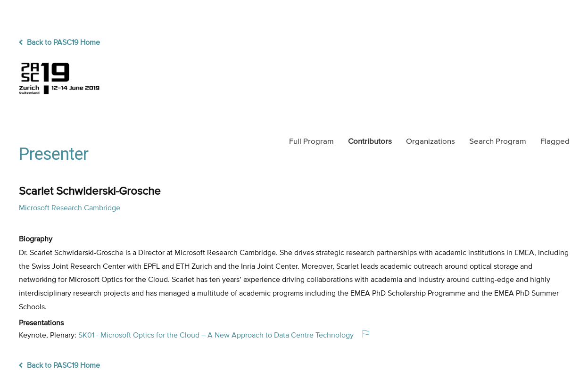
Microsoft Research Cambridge (70, 208)
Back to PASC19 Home (59, 43)
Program (311, 142)
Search (498, 142)
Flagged (555, 142)
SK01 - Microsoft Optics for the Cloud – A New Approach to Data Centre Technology (216, 336)
